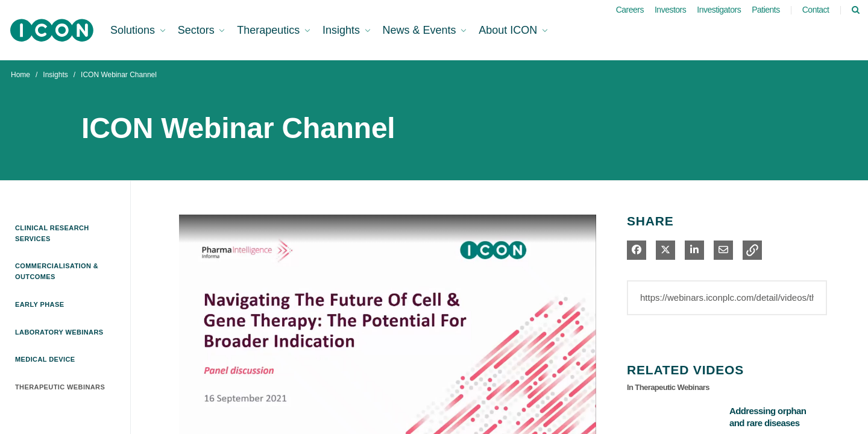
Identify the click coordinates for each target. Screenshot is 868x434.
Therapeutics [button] (270, 30)
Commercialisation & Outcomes (57, 271)
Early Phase (39, 304)
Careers (630, 10)
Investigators (719, 10)
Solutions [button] (134, 30)
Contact (816, 10)
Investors (670, 10)
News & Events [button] (421, 30)
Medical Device (45, 359)
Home (20, 75)
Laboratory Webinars (59, 332)
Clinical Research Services (52, 233)
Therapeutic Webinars (60, 387)
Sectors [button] (198, 30)
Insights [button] (343, 30)
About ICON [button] (509, 30)
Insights (55, 75)
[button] (752, 250)
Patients (766, 10)
